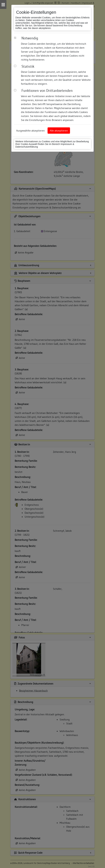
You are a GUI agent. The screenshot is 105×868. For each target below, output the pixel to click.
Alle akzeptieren (59, 131)
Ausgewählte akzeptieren (30, 131)
